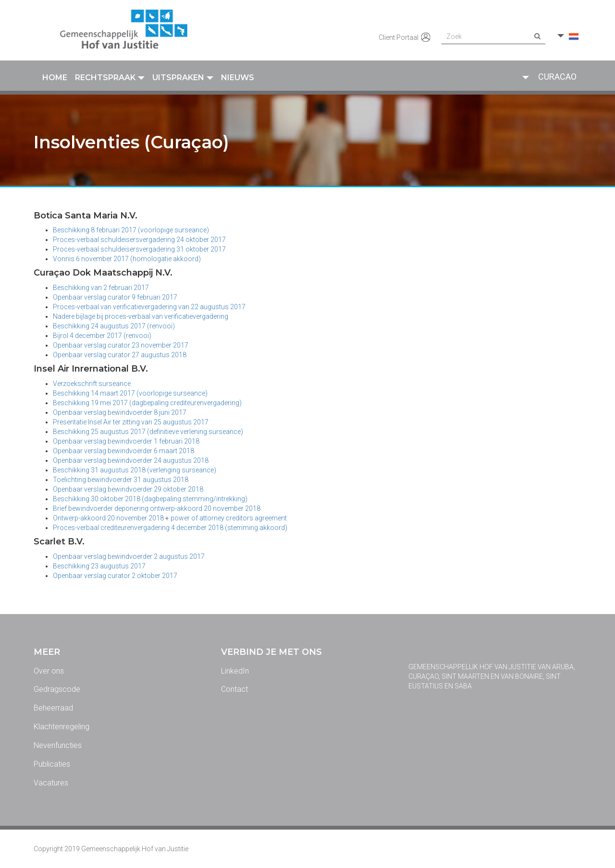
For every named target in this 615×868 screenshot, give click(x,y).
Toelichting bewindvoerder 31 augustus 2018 (121, 480)
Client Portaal (405, 38)
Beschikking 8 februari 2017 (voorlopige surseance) (131, 230)
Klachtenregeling (61, 727)
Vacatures (51, 783)
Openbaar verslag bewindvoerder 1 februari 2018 (126, 441)
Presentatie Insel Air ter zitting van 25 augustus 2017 (131, 422)
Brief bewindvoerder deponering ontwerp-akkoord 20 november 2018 (157, 508)
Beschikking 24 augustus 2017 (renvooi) (114, 326)
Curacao (557, 77)
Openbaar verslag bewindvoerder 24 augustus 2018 (131, 460)
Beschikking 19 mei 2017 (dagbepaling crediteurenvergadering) (147, 403)
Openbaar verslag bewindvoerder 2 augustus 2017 (129, 556)
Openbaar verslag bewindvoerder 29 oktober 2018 (128, 489)
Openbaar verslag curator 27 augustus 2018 (120, 355)
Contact (234, 689)
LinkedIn (235, 671)
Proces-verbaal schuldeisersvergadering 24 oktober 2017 (139, 240)
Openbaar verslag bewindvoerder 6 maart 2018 (123, 451)
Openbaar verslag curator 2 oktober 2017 (115, 576)
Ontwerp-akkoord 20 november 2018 (108, 518)
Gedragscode (57, 689)
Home (55, 78)
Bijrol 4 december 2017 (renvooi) (102, 336)
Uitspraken (183, 78)
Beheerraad (53, 708)
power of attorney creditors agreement (229, 518)
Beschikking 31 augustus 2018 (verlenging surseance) (135, 470)
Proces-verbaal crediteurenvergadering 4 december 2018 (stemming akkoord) (170, 528)
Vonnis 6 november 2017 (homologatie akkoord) (127, 259)
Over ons (49, 671)
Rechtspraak (110, 78)
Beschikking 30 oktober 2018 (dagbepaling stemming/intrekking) (150, 499)
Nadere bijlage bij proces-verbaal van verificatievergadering (141, 316)
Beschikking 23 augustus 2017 (99, 566)
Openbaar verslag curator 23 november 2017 (121, 345)
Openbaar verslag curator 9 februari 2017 (115, 297)
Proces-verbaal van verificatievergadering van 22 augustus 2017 (149, 307)
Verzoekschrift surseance (92, 384)
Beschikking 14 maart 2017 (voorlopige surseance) (130, 393)
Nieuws (238, 78)
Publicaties (52, 764)
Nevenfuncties (58, 745)
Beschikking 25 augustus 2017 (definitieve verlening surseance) (148, 432)
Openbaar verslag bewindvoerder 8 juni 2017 (120, 412)
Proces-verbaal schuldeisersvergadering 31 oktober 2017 (139, 249)
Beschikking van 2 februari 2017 (101, 288)
